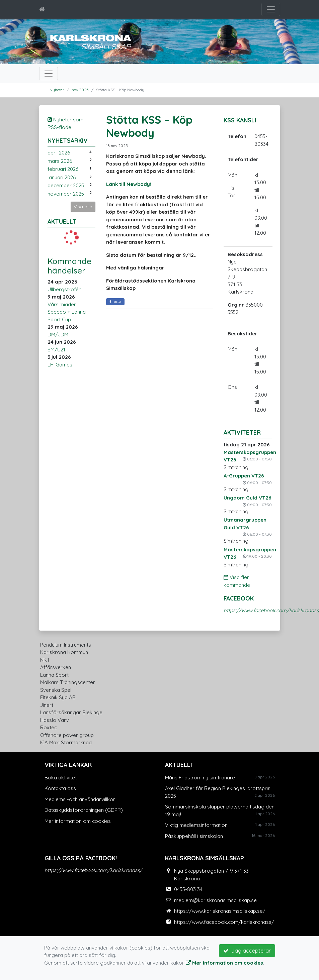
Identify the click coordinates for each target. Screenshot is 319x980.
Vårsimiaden (62, 304)
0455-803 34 (188, 889)
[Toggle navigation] (271, 9)
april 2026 (59, 153)
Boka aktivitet (61, 778)
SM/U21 (56, 350)
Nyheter (57, 90)
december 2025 (66, 185)
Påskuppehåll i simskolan (194, 836)
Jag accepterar (247, 951)
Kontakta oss (60, 788)
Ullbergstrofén (64, 289)
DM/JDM (58, 335)
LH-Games (60, 365)
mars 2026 (60, 161)
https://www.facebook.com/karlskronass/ (93, 870)
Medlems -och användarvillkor (80, 799)
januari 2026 (62, 177)
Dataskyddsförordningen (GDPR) (84, 810)
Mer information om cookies (78, 821)
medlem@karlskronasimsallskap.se (215, 900)
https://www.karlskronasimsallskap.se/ (220, 911)
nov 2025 (80, 90)
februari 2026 (63, 169)
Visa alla (83, 207)
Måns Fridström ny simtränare (200, 778)
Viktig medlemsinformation (196, 825)
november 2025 (66, 194)
